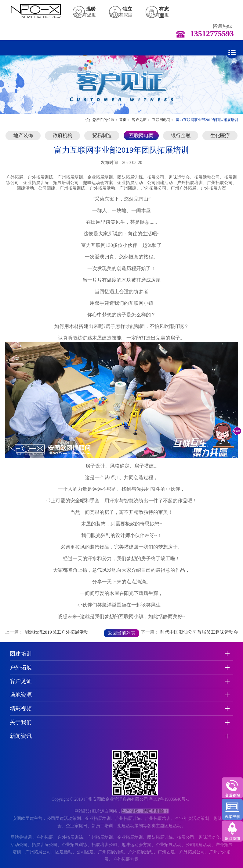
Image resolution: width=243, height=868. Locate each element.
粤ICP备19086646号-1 (169, 799)
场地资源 (21, 695)
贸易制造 (102, 135)
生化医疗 (220, 135)
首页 (123, 120)
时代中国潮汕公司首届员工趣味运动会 (199, 632)
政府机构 (63, 135)
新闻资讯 (21, 736)
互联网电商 (161, 120)
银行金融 (181, 135)
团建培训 (21, 654)
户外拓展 (21, 667)
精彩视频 (21, 709)
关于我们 (21, 722)
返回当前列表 (121, 633)
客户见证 (139, 120)
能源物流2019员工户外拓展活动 (56, 632)
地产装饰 (23, 135)
